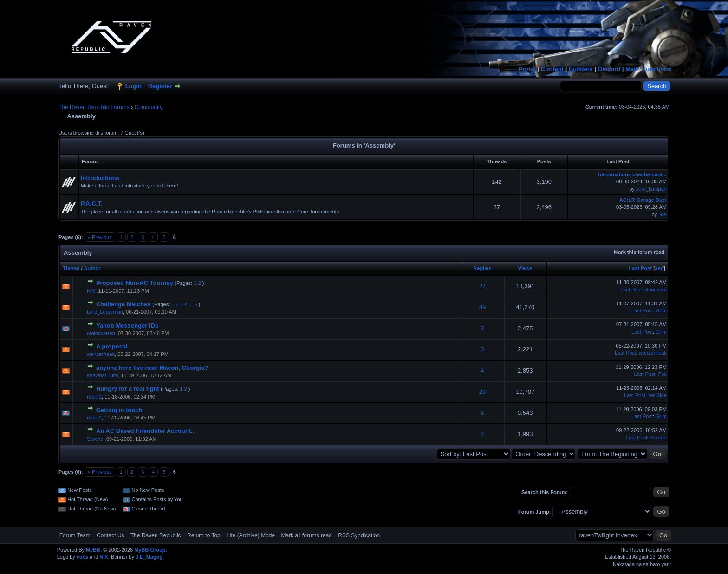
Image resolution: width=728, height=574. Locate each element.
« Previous (100, 237)
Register (160, 86)
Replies (482, 268)
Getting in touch (119, 410)
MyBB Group (150, 550)
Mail (631, 69)
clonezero (656, 290)
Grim (661, 310)
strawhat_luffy (102, 375)
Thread (71, 268)
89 (482, 307)
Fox (663, 374)
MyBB (93, 550)
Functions (656, 69)
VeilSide (657, 395)
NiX (663, 214)
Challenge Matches (123, 304)
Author (92, 268)
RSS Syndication (359, 535)
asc (659, 268)
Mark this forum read (639, 252)
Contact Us (110, 535)
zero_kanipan (651, 189)
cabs (82, 557)
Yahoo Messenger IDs (127, 326)
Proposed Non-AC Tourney (135, 283)
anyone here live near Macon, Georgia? (152, 368)
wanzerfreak (101, 354)
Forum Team (75, 535)
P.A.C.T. (92, 203)
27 (482, 286)
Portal (527, 69)
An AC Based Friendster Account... (146, 431)
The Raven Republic (156, 535)
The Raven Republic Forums (94, 107)
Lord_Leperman (105, 312)
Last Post (641, 268)
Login (133, 86)
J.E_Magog (149, 557)
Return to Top (204, 535)
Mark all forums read (307, 535)
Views (525, 268)
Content (552, 69)
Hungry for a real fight (128, 389)
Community (149, 107)
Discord (609, 69)
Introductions (100, 178)
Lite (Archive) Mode (251, 535)
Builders (581, 69)
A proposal (112, 346)
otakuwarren (101, 333)
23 (482, 392)
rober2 (94, 397)
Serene (95, 439)
